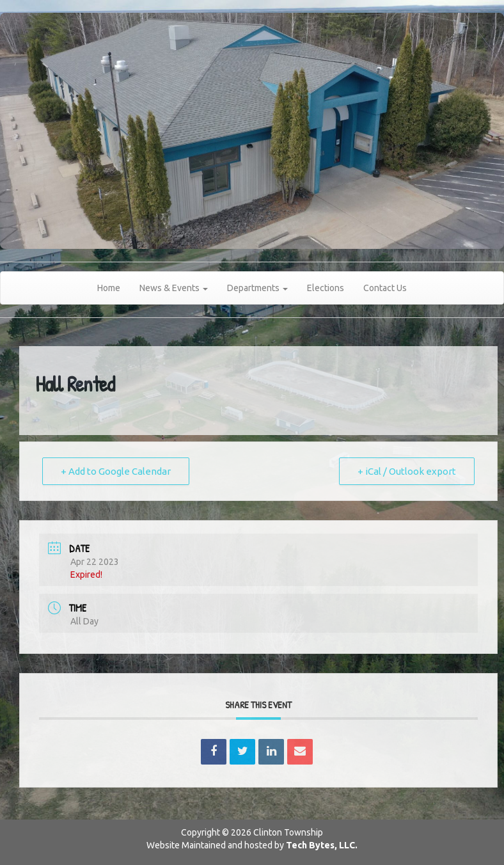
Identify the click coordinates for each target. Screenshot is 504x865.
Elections (326, 288)
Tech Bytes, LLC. (322, 845)
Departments (257, 288)
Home (109, 288)
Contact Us (385, 288)
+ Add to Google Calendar (116, 471)
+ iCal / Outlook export (407, 471)
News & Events (174, 288)
